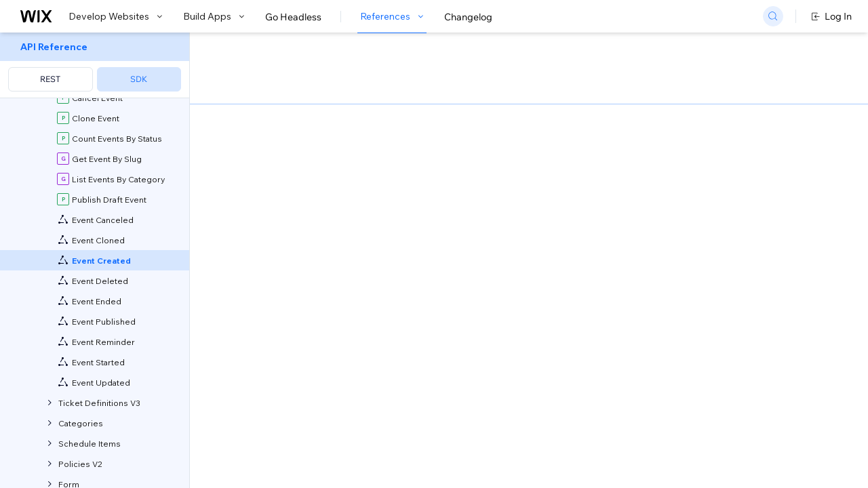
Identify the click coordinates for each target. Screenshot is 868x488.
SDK (139, 79)
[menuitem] (95, 65)
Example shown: (636, 145)
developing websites (328, 183)
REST (50, 79)
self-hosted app (391, 288)
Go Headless (293, 17)
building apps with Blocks (451, 183)
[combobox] (714, 165)
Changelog (468, 17)
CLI (360, 245)
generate (432, 245)
